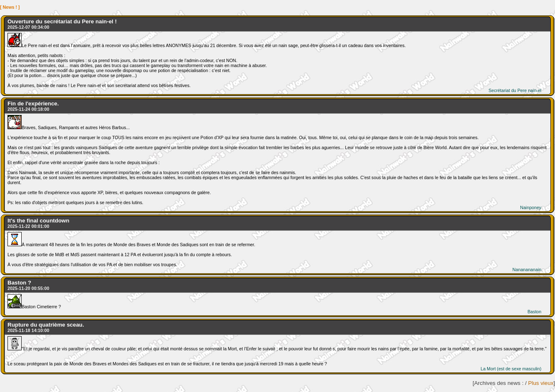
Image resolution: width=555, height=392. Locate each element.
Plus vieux (541, 383)
